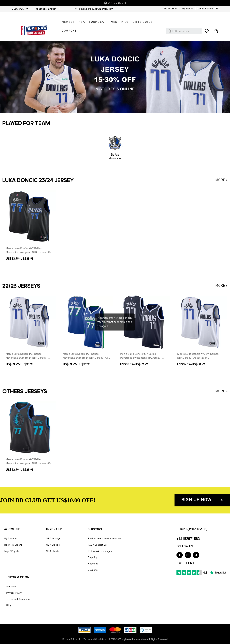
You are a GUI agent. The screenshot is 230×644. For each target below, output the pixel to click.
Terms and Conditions (18, 599)
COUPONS (69, 31)
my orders (187, 9)
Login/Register (12, 551)
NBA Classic (53, 545)
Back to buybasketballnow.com (105, 539)
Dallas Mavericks (115, 157)
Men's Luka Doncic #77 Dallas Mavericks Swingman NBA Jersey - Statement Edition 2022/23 (141, 356)
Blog (9, 605)
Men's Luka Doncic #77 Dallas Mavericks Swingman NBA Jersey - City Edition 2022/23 (86, 356)
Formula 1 (98, 22)
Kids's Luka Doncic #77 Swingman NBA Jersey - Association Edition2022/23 (198, 356)
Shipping (93, 557)
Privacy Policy (14, 593)
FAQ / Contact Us (97, 545)
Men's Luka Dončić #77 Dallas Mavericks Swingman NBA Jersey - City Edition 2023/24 (29, 251)
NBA (82, 22)
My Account (10, 539)
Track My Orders (13, 545)
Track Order (170, 9)
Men (114, 22)
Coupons (93, 570)
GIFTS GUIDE (143, 22)
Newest (68, 22)
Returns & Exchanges (100, 551)
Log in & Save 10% (208, 9)
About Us (11, 587)
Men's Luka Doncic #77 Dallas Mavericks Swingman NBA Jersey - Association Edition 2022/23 (27, 356)
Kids (125, 22)
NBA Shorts (52, 551)
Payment (93, 564)
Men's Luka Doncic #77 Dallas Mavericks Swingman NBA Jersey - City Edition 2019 (29, 462)
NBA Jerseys (53, 539)
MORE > (221, 180)
